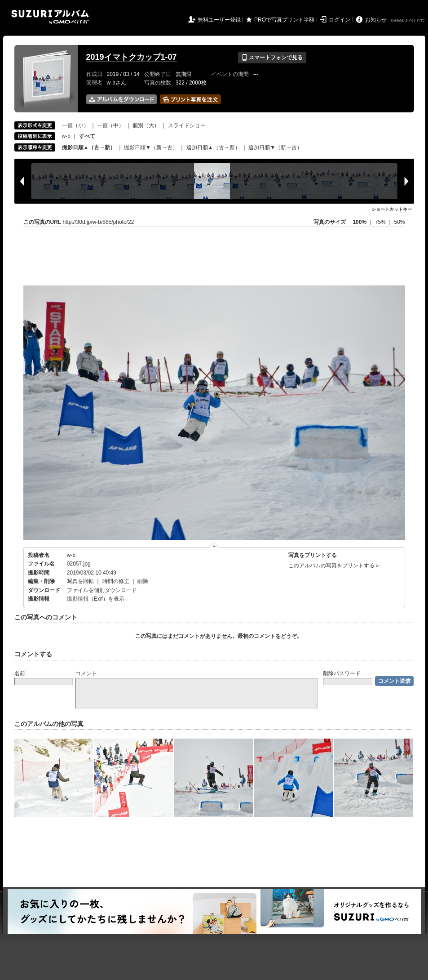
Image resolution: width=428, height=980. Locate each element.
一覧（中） (110, 125)
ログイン (340, 20)
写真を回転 (80, 581)
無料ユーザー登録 (219, 20)
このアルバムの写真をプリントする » (334, 566)
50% (399, 222)
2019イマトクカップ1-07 (132, 57)
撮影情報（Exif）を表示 (96, 599)
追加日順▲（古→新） (213, 147)
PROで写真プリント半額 (284, 20)
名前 (20, 673)
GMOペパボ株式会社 (409, 21)
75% (381, 222)
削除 (143, 581)
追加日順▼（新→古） (275, 147)
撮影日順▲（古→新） (89, 147)
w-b (66, 136)
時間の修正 (116, 581)
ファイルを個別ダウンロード (102, 590)
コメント (86, 673)
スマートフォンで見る (272, 58)
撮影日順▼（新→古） (151, 147)
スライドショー (187, 125)
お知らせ (376, 20)
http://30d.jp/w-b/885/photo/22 (99, 222)
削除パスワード (342, 673)
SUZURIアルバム (50, 17)
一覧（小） (75, 125)
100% (360, 222)
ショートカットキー (392, 209)
